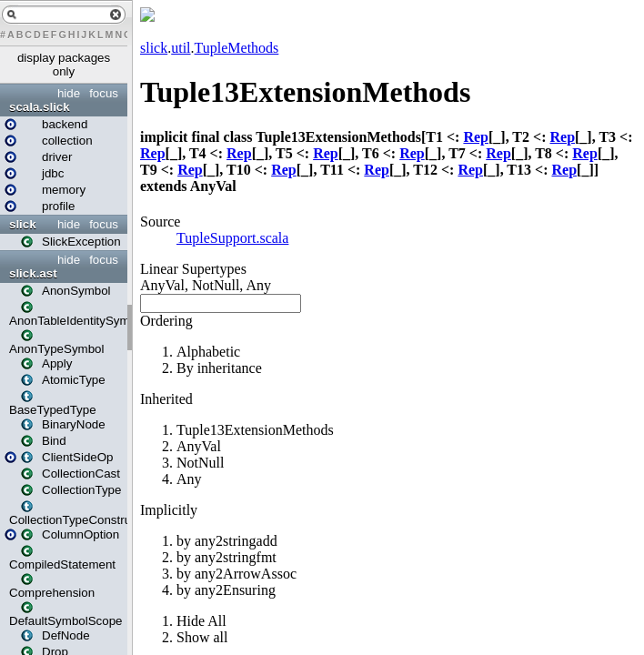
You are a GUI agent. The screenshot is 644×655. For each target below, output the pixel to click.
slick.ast (33, 273)
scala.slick (40, 107)
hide (69, 93)
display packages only (64, 65)
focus (104, 93)
